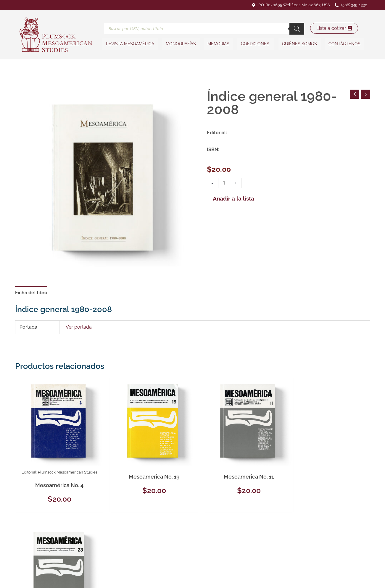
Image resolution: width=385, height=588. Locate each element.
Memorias (219, 44)
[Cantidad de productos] (224, 183)
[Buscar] (297, 28)
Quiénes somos (299, 44)
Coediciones (256, 44)
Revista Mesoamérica (131, 44)
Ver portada (79, 327)
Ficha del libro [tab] (31, 293)
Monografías (181, 44)
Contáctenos (344, 44)
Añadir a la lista (233, 198)
